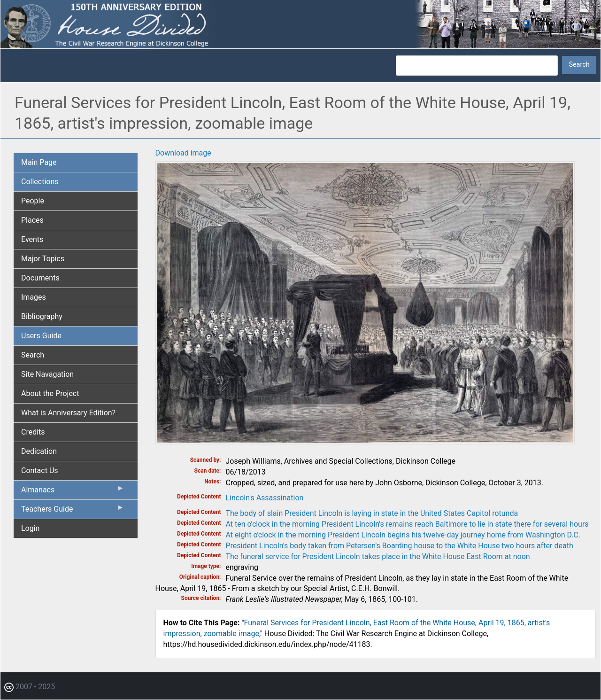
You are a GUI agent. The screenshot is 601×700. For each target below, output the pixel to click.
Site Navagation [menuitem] (47, 374)
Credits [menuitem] (33, 432)
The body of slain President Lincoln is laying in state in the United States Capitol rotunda (372, 513)
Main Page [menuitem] (39, 162)
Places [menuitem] (32, 220)
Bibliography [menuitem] (42, 316)
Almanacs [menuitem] (73, 492)
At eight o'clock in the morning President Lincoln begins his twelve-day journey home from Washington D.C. (403, 535)
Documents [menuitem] (40, 278)
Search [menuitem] (33, 355)
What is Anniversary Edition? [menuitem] (68, 413)
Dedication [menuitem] (39, 451)
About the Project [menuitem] (50, 393)
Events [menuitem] (32, 239)
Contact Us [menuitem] (40, 471)
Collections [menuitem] (40, 182)
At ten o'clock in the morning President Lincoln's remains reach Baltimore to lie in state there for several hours (407, 524)
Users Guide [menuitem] (41, 336)
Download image (183, 153)
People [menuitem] (33, 201)
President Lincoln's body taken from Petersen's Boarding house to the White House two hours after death (400, 546)
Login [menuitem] (30, 528)
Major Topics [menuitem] (43, 259)
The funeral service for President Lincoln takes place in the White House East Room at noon (378, 556)
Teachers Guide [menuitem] (73, 511)
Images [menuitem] (34, 297)
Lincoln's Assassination (265, 498)
